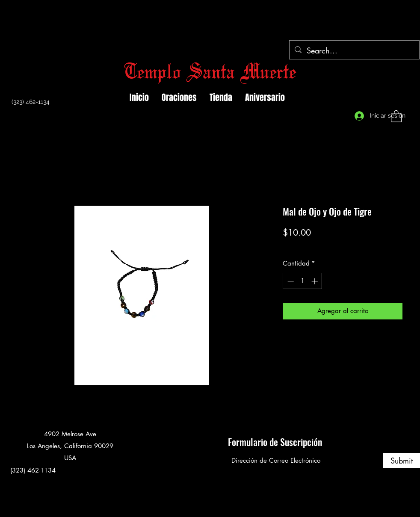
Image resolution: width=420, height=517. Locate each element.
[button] (396, 116)
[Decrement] (290, 281)
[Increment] (315, 281)
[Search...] (354, 51)
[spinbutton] (303, 281)
